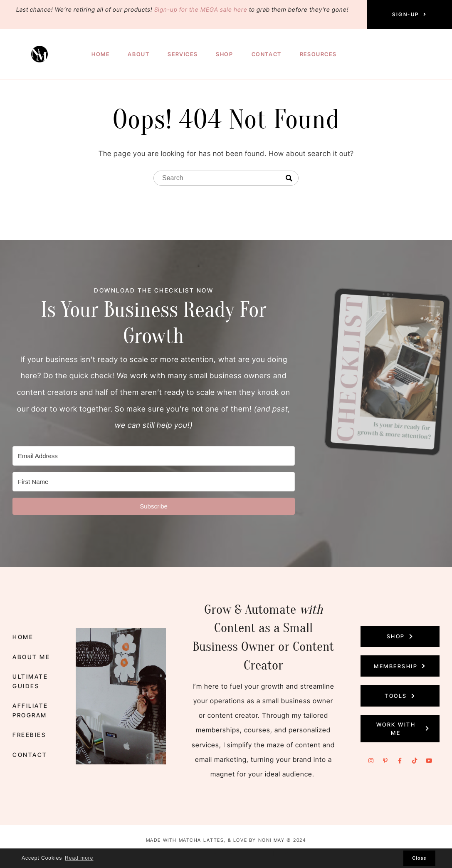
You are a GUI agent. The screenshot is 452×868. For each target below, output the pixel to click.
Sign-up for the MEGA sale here (201, 9)
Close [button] (419, 858)
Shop (224, 54)
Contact (267, 54)
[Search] (289, 179)
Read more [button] (79, 858)
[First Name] (154, 482)
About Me (31, 657)
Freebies (29, 735)
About (138, 54)
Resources (318, 54)
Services (183, 54)
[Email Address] (154, 456)
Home (100, 54)
